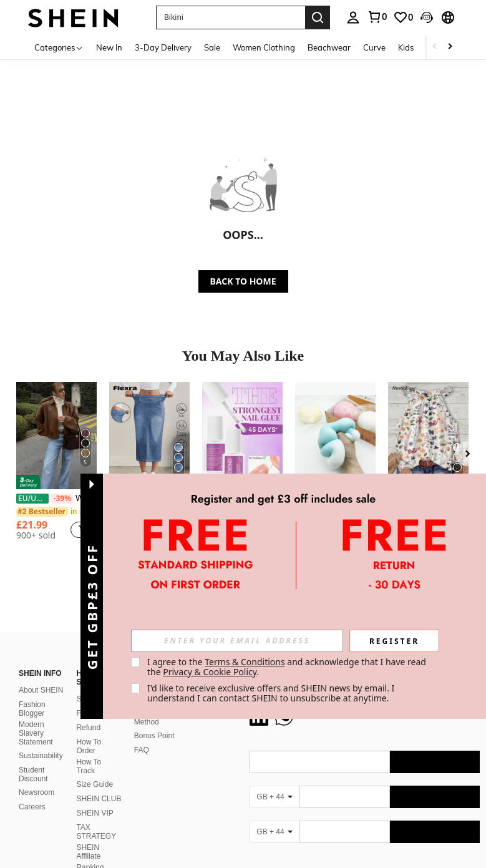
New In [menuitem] (109, 47)
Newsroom (36, 792)
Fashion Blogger (32, 709)
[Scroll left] (435, 47)
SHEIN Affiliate (88, 852)
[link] (377, 17)
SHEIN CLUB (99, 799)
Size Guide (95, 784)
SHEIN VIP (95, 813)
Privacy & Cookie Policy (210, 672)
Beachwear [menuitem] (329, 47)
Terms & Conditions (245, 662)
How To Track (89, 766)
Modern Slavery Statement (36, 733)
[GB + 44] (275, 797)
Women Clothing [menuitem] (264, 47)
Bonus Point (154, 736)
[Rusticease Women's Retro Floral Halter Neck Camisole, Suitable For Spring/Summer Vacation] (428, 436)
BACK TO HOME (243, 281)
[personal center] (353, 17)
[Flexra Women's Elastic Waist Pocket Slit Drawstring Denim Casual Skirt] (149, 436)
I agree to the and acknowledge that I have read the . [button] (288, 667)
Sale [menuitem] (212, 47)
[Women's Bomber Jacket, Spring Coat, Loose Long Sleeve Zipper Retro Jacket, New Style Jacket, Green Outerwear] (56, 436)
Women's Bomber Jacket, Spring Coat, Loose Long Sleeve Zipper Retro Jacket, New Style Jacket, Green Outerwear (56, 498)
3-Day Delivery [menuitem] (163, 47)
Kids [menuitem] (406, 47)
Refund (88, 728)
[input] (237, 641)
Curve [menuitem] (374, 47)
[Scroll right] (450, 47)
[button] (231, 17)
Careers (32, 807)
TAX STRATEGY (96, 832)
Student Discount (33, 774)
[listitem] (56, 466)
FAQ (142, 750)
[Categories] (59, 47)
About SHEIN (41, 690)
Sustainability (41, 756)
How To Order (89, 746)
